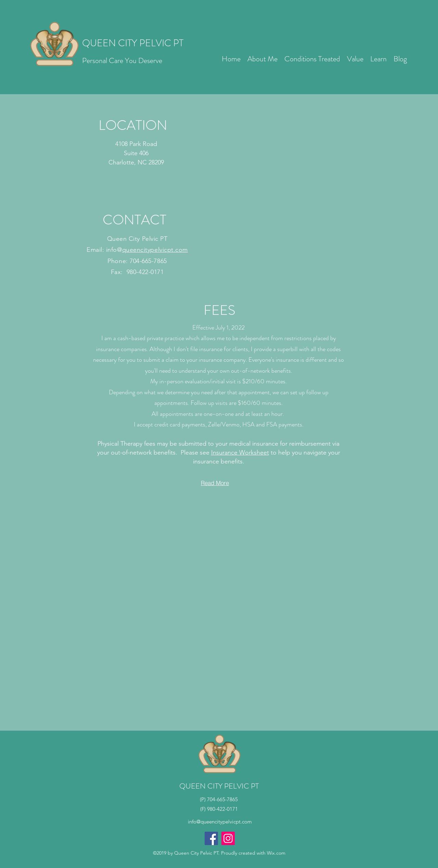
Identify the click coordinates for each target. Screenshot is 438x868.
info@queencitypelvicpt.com (220, 822)
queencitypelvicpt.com (155, 250)
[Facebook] (211, 838)
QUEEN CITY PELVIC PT (133, 43)
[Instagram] (228, 838)
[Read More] (215, 483)
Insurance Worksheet (240, 452)
